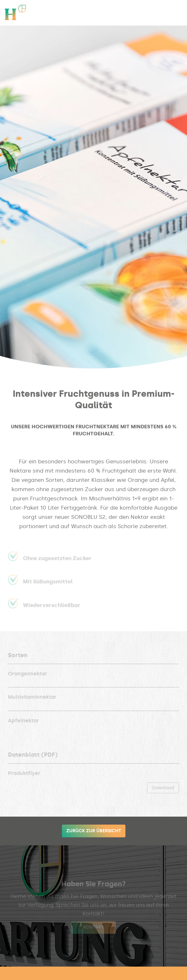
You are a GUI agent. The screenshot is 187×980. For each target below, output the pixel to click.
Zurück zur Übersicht (94, 831)
